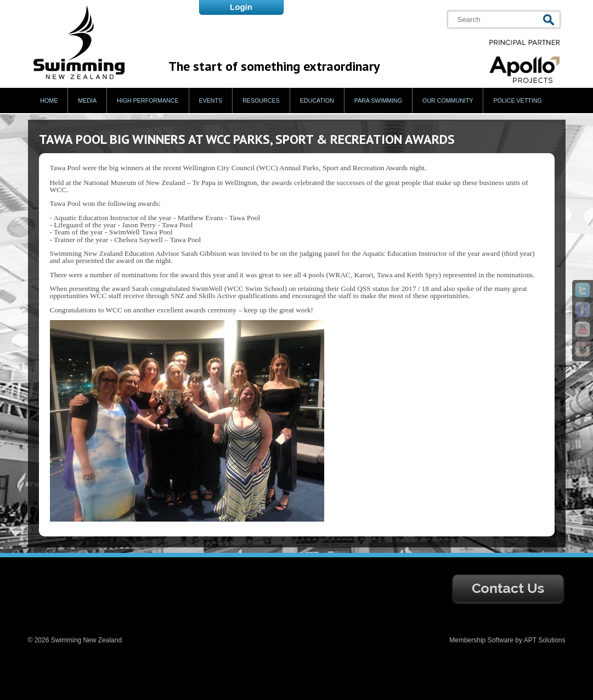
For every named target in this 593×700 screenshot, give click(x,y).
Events (211, 100)
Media (87, 100)
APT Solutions (545, 640)
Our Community (448, 100)
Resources (261, 100)
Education (317, 100)
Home (49, 100)
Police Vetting (517, 100)
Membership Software (481, 640)
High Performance (148, 100)
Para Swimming (378, 100)
